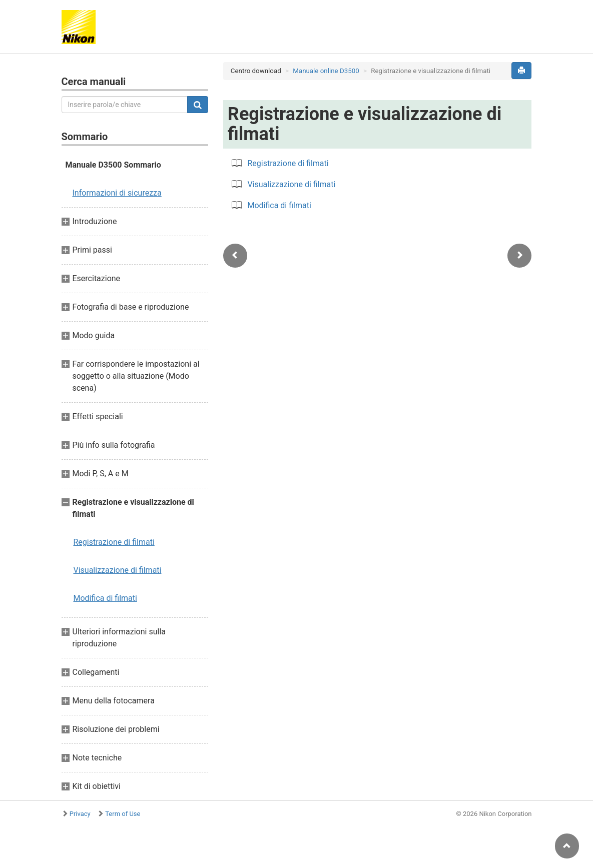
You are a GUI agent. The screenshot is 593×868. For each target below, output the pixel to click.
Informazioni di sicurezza (117, 193)
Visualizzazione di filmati (118, 570)
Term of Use (123, 814)
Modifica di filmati (105, 598)
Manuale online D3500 (326, 71)
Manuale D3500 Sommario (113, 165)
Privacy (80, 814)
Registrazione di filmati (114, 542)
